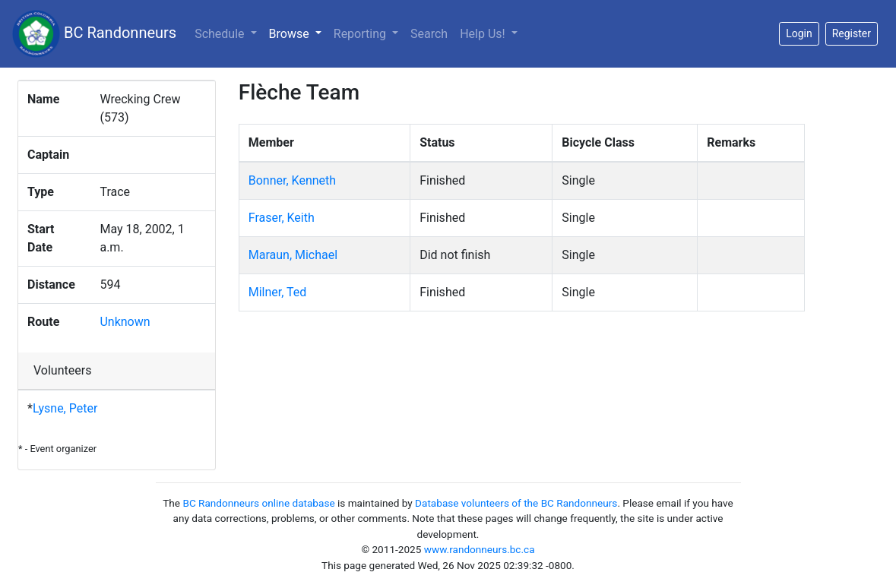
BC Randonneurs (94, 34)
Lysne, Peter (65, 408)
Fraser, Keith (282, 218)
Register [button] (852, 33)
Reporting (361, 34)
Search (429, 34)
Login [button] (799, 33)
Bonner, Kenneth (292, 180)
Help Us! (484, 34)
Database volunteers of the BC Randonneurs (516, 503)
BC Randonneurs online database (258, 503)
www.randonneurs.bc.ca (480, 549)
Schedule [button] (221, 34)
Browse (298, 33)
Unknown (125, 322)
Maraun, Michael (293, 255)
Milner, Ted (278, 292)
